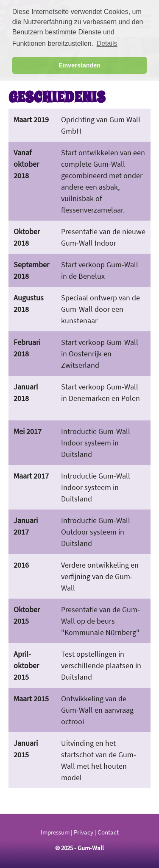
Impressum (55, 832)
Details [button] (107, 43)
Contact (108, 832)
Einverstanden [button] (79, 65)
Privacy (84, 832)
